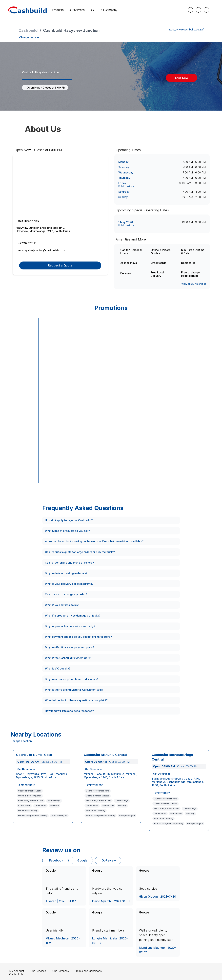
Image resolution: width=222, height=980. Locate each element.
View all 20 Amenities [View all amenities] (194, 284)
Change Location (30, 37)
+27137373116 (27, 243)
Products (19, 10)
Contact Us (16, 974)
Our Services (37, 10)
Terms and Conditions (89, 971)
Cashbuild (28, 30)
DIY (53, 10)
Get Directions (28, 221)
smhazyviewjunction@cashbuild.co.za (42, 250)
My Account (17, 971)
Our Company (69, 10)
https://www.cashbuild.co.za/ (185, 29)
